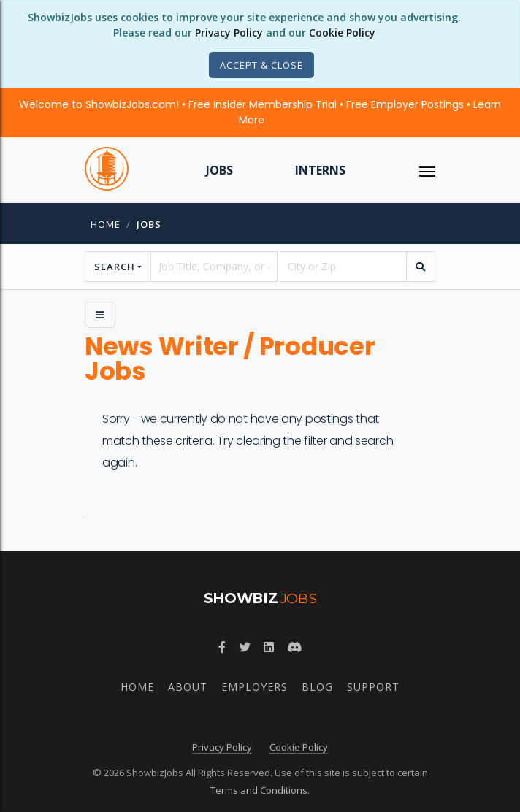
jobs (149, 224)
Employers (255, 687)
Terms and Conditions (259, 790)
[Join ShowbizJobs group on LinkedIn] (269, 647)
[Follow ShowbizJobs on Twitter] (245, 647)
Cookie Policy (342, 32)
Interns (320, 170)
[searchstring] (214, 267)
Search (115, 267)
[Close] (261, 65)
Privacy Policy (229, 32)
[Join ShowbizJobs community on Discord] (294, 647)
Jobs (219, 170)
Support (373, 687)
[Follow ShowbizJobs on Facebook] (222, 647)
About (188, 687)
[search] (421, 267)
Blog (317, 687)
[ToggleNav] (427, 170)
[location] (343, 267)
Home (106, 224)
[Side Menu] (100, 315)
